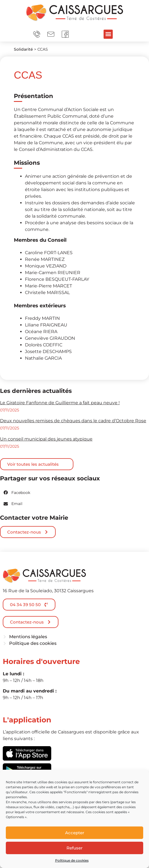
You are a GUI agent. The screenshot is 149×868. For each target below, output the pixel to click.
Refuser (74, 848)
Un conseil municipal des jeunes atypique (46, 439)
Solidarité (23, 49)
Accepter (75, 833)
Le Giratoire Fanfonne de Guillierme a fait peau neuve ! (60, 403)
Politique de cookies (72, 860)
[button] (108, 34)
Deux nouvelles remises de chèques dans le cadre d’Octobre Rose (73, 421)
